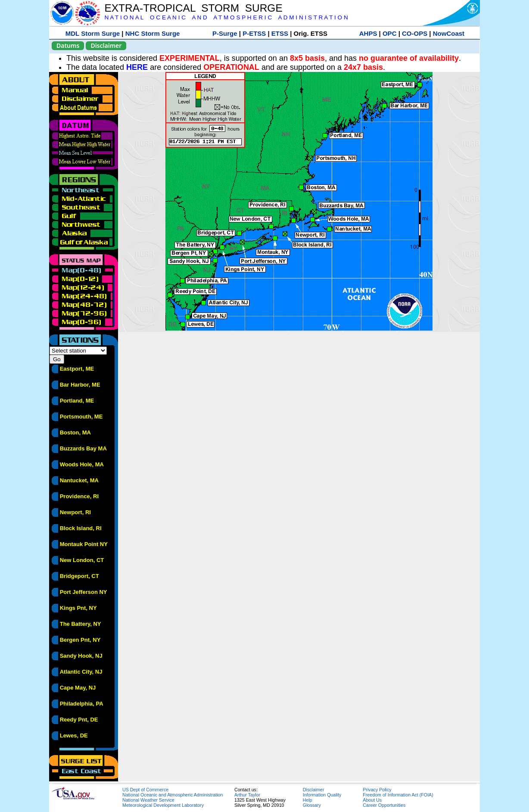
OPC (390, 33)
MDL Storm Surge (93, 33)
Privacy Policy (377, 790)
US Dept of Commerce (145, 790)
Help (308, 800)
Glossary (312, 805)
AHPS (368, 33)
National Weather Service (148, 800)
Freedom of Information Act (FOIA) (398, 795)
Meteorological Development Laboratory (163, 805)
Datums (68, 45)
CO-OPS (415, 33)
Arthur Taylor (247, 795)
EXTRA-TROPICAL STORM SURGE (193, 8)
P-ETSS (254, 33)
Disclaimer (106, 45)
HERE (137, 67)
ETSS (280, 33)
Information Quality (322, 795)
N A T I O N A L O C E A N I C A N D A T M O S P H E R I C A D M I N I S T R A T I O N (226, 17)
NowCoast (449, 33)
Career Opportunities (384, 805)
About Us (372, 800)
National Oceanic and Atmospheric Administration (173, 795)
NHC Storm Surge (153, 33)
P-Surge (225, 33)
